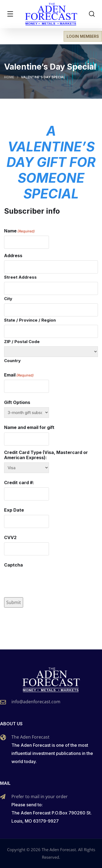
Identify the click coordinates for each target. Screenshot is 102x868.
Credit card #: (19, 483)
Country (12, 361)
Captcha (13, 565)
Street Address (20, 277)
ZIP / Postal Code (22, 342)
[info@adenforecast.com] (3, 702)
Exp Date (14, 510)
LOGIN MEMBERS (83, 36)
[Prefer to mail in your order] (3, 797)
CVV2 (10, 538)
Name (19, 231)
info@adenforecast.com (36, 702)
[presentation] (45, 581)
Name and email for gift (29, 427)
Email (19, 375)
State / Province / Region (30, 320)
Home (9, 77)
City (8, 299)
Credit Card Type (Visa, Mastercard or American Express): (46, 455)
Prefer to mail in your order (40, 797)
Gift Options (17, 402)
